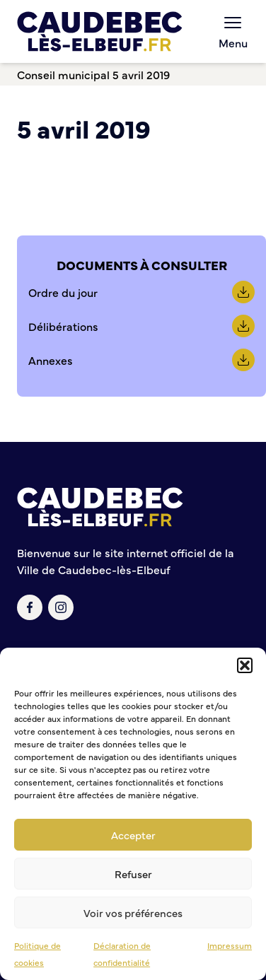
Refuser (133, 874)
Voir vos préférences (133, 912)
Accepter (133, 835)
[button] (245, 665)
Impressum (230, 945)
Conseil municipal (63, 74)
